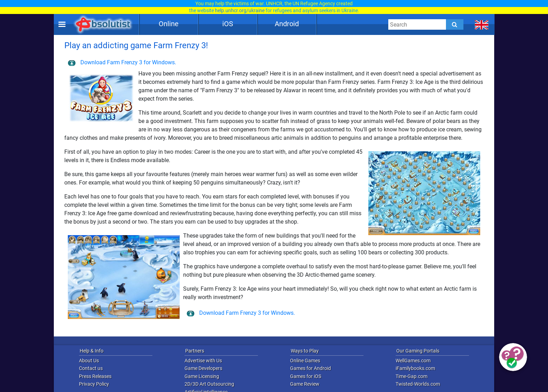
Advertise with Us (203, 361)
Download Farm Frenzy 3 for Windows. (122, 62)
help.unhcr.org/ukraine (240, 10)
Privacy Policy (94, 384)
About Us (89, 361)
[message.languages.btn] (482, 24)
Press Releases (95, 376)
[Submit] (455, 24)
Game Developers (203, 368)
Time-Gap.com (412, 376)
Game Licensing (202, 376)
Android (287, 24)
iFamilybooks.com (415, 368)
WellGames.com (413, 361)
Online (169, 24)
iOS (228, 24)
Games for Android (311, 368)
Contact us (91, 368)
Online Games (305, 361)
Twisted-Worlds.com (418, 384)
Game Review (305, 384)
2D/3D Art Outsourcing (209, 384)
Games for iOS (306, 376)
